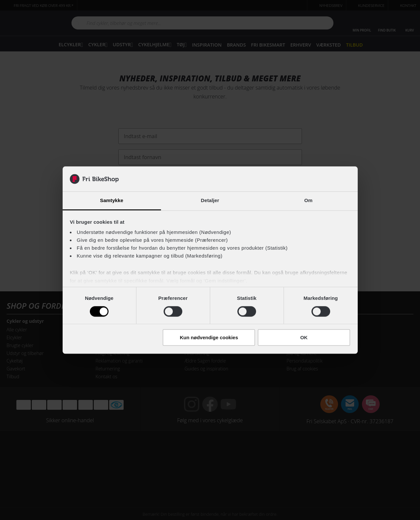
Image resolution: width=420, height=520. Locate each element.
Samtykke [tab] (112, 201)
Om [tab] (308, 201)
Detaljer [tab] (210, 201)
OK (304, 337)
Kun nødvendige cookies (209, 337)
